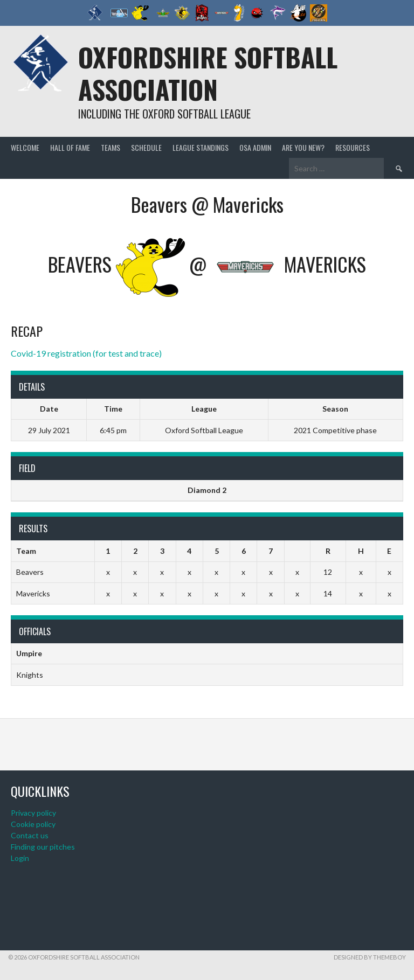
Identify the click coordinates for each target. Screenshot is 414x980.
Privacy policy (33, 813)
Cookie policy (33, 824)
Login (20, 858)
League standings (201, 147)
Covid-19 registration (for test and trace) (86, 353)
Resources (353, 147)
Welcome (25, 147)
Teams (111, 147)
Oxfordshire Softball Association (208, 73)
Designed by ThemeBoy (370, 957)
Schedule (146, 147)
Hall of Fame (70, 147)
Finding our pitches (43, 847)
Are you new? (303, 147)
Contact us (30, 835)
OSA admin (255, 147)
